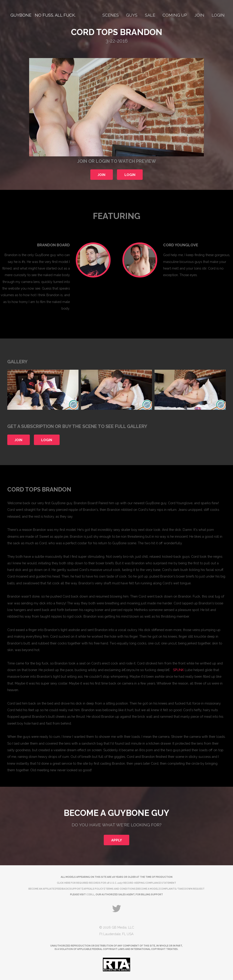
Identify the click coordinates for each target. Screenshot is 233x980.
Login (218, 15)
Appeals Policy (94, 889)
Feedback (62, 889)
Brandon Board (53, 245)
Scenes (111, 15)
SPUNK (178, 670)
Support (76, 889)
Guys (132, 15)
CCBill (90, 894)
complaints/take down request (182, 889)
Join (199, 15)
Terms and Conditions (120, 889)
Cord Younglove (181, 245)
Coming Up (175, 15)
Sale (150, 15)
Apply (117, 840)
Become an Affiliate (41, 889)
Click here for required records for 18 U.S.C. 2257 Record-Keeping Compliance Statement (116, 883)
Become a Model (148, 889)
